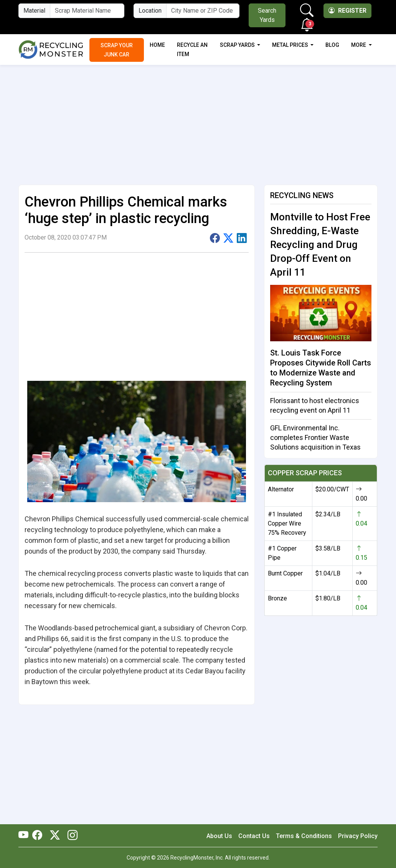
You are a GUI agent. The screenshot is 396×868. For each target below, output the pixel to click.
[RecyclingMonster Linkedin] (71, 836)
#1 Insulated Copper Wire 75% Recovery (287, 523)
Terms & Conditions (304, 836)
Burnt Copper (285, 573)
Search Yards (267, 15)
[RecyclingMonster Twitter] (55, 836)
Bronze (277, 598)
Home (157, 45)
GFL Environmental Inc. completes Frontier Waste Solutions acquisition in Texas (315, 437)
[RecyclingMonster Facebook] (39, 836)
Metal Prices (291, 45)
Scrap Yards (238, 45)
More (359, 45)
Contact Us (254, 836)
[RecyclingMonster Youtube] (25, 836)
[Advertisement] (198, 122)
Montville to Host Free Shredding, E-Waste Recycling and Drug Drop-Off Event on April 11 (320, 245)
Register (347, 11)
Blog (332, 45)
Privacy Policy (358, 836)
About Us (219, 836)
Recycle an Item (192, 50)
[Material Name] (87, 11)
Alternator (281, 489)
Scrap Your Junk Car (117, 50)
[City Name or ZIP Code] (203, 11)
